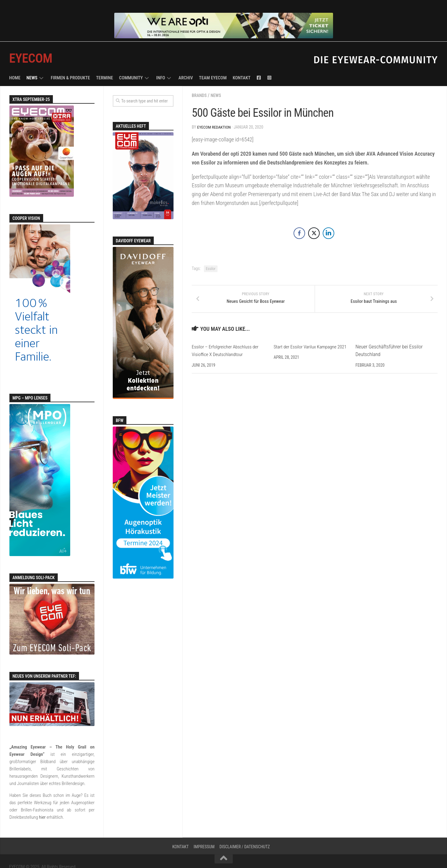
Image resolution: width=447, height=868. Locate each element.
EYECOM (31, 47)
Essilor (211, 257)
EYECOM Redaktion (215, 116)
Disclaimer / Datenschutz (245, 835)
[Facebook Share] (299, 221)
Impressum (204, 835)
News (32, 66)
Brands (200, 84)
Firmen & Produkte (70, 66)
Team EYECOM (213, 66)
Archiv (186, 66)
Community (131, 66)
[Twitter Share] (314, 221)
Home (15, 66)
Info (161, 66)
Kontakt (242, 66)
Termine (105, 66)
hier (42, 806)
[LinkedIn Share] (328, 221)
